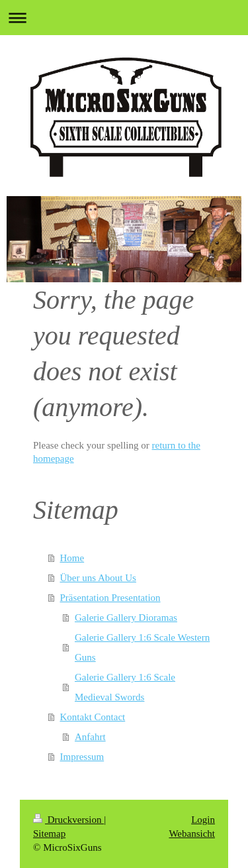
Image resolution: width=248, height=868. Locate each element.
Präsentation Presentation (110, 598)
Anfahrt (90, 737)
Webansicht (192, 834)
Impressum (82, 757)
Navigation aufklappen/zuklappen (124, 18)
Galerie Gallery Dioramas (126, 618)
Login (203, 820)
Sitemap (49, 834)
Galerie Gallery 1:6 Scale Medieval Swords (125, 687)
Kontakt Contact (93, 717)
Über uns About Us (98, 578)
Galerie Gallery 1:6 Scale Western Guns (142, 647)
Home (72, 558)
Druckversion (68, 820)
